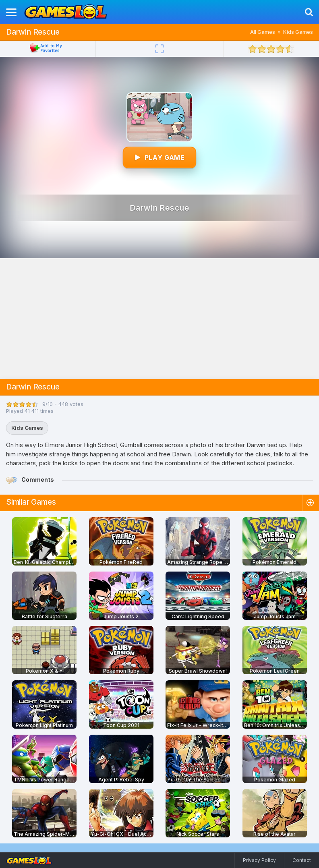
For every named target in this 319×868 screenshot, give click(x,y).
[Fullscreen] (159, 49)
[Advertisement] (159, 319)
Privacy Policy (259, 860)
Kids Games (298, 32)
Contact (302, 860)
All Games (263, 32)
